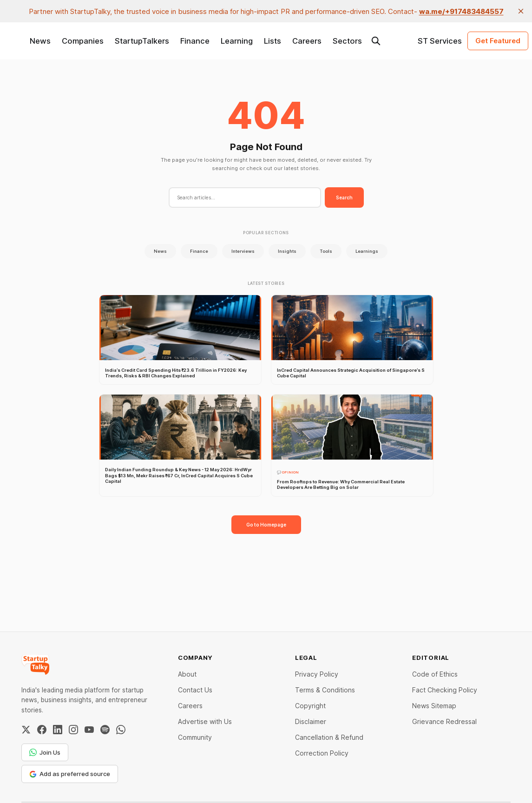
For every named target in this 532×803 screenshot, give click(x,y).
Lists (273, 41)
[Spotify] (105, 730)
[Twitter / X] (26, 730)
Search (344, 197)
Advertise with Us (205, 721)
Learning (237, 41)
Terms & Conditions (325, 690)
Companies (83, 41)
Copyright (310, 706)
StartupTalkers (142, 41)
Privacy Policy (317, 674)
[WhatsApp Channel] (121, 730)
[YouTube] (89, 730)
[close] (521, 11)
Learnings (367, 251)
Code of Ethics (435, 674)
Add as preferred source (70, 774)
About (187, 674)
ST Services (440, 41)
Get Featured (498, 41)
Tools (326, 251)
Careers (307, 41)
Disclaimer (311, 721)
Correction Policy (322, 753)
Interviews (243, 251)
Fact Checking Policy (445, 690)
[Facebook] (42, 730)
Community (195, 737)
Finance (195, 41)
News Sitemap (434, 706)
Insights (287, 251)
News (40, 41)
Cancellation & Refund (329, 737)
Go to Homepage (266, 525)
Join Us (45, 752)
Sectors (347, 41)
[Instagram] (73, 730)
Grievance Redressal (444, 721)
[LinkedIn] (58, 730)
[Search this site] (376, 41)
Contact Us (195, 690)
